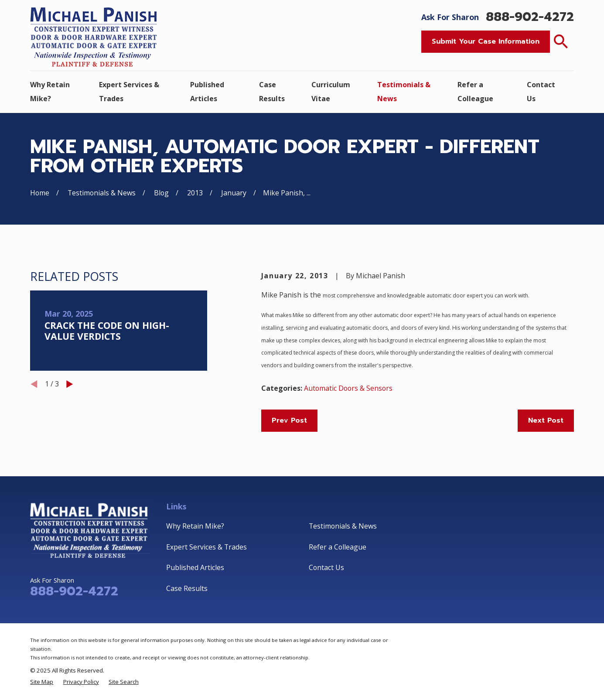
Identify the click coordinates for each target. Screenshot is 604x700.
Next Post (546, 420)
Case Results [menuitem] (272, 92)
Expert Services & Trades (206, 547)
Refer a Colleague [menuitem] (475, 92)
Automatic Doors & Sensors (348, 388)
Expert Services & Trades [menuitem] (129, 92)
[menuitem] (42, 682)
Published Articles (195, 567)
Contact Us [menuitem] (541, 92)
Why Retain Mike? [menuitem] (50, 92)
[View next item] (70, 384)
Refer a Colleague (338, 547)
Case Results (187, 588)
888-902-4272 (530, 17)
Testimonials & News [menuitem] (404, 92)
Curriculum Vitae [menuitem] (331, 92)
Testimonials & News (343, 526)
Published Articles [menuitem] (207, 92)
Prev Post (289, 420)
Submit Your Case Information (486, 41)
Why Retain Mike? (195, 526)
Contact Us (326, 567)
